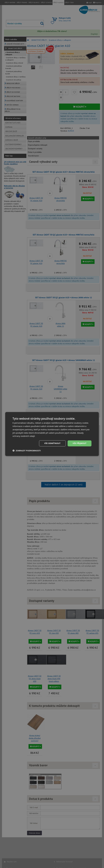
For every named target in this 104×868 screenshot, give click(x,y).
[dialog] (52, 434)
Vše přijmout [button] (80, 443)
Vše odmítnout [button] (52, 443)
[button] (27, 451)
